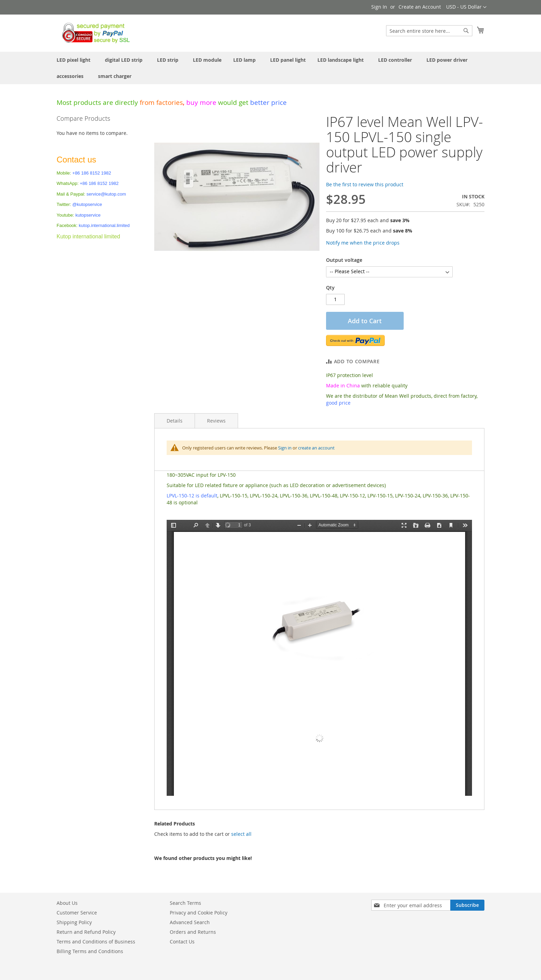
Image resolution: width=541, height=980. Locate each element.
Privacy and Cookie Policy (199, 913)
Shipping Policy (74, 922)
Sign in (285, 448)
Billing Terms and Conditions (90, 951)
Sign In (379, 7)
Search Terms (185, 903)
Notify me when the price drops (363, 243)
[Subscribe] (467, 905)
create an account (316, 448)
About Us (67, 903)
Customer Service (77, 913)
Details (175, 421)
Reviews (216, 421)
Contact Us (182, 942)
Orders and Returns (193, 932)
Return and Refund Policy (86, 932)
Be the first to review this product (365, 184)
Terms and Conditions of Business (96, 942)
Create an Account (420, 7)
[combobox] (429, 31)
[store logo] (94, 33)
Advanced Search (190, 922)
